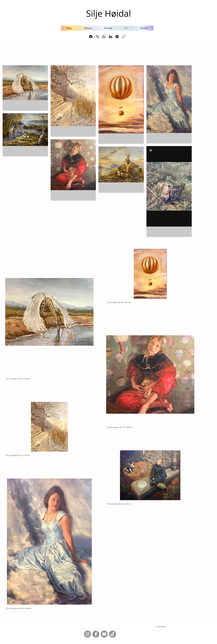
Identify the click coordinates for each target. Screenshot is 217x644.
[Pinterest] (117, 37)
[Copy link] (124, 37)
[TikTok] (113, 634)
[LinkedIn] (111, 37)
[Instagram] (88, 634)
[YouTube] (104, 634)
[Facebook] (91, 37)
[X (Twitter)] (97, 37)
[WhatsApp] (104, 37)
